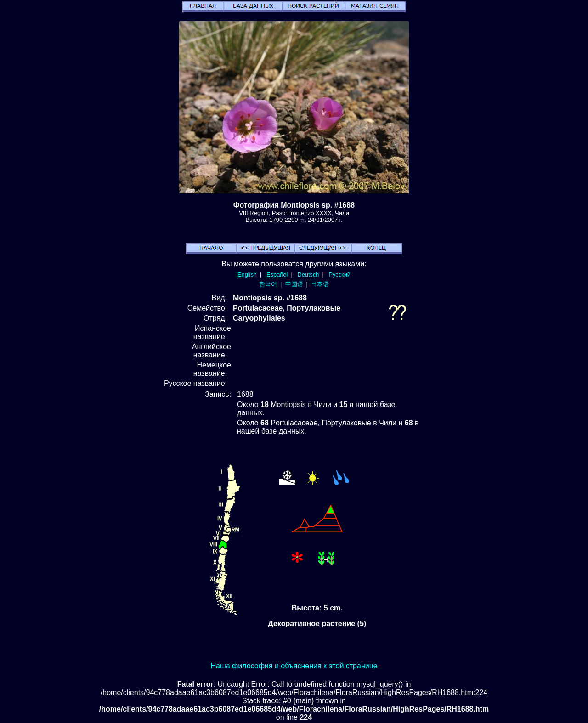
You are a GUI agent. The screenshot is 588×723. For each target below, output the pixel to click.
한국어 (268, 284)
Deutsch (308, 274)
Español (277, 274)
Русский (340, 274)
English (247, 274)
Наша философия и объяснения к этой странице (294, 666)
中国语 (294, 284)
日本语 (320, 284)
